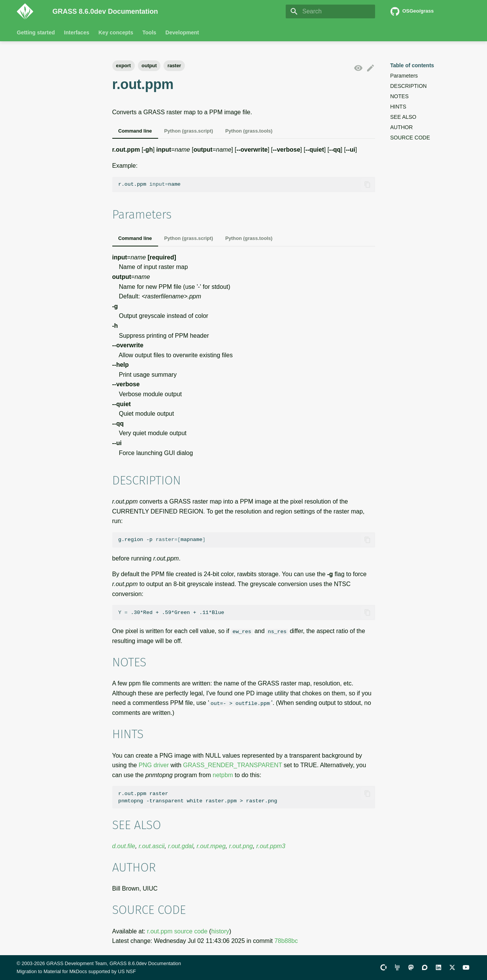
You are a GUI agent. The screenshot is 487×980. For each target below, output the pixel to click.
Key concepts (116, 32)
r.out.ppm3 (271, 846)
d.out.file (124, 846)
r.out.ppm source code (177, 931)
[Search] (330, 11)
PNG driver (154, 765)
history (220, 931)
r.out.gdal (181, 846)
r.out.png (241, 846)
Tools (149, 32)
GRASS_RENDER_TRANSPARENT (232, 765)
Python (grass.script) (189, 131)
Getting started (36, 32)
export (124, 66)
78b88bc (286, 941)
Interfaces (76, 32)
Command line (135, 131)
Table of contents (412, 65)
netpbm (223, 775)
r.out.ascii (152, 846)
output (149, 66)
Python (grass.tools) (249, 131)
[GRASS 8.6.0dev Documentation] (29, 11)
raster (174, 66)
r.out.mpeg (211, 846)
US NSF (127, 971)
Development (182, 32)
